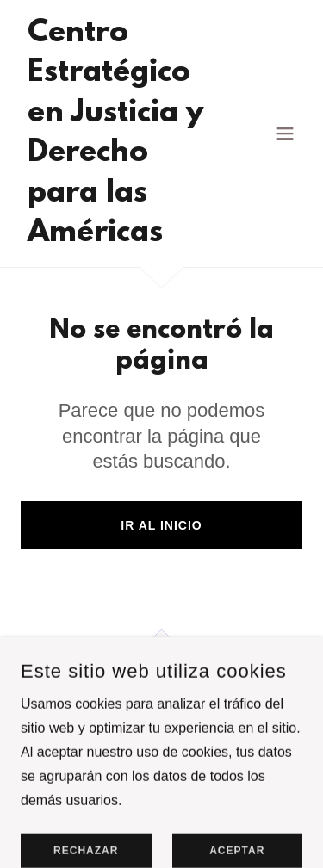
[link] (119, 236)
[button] (285, 133)
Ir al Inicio (161, 525)
